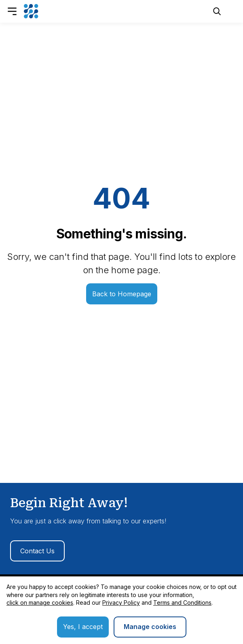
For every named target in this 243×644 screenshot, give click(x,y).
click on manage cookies (40, 603)
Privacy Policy (121, 603)
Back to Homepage (122, 294)
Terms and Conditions (182, 603)
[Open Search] (217, 11)
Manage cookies (150, 627)
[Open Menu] (12, 11)
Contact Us (37, 551)
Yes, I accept (83, 627)
